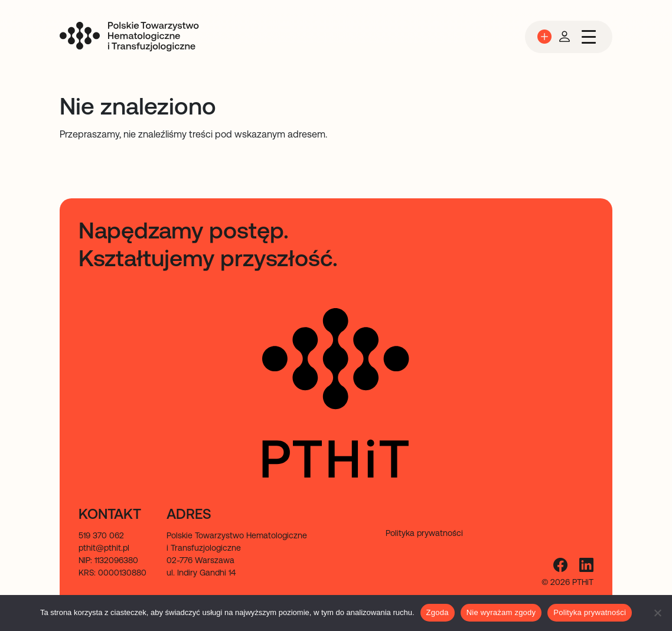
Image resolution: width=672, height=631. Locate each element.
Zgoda (438, 612)
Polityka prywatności (590, 612)
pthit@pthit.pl (104, 548)
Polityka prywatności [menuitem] (424, 533)
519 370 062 (101, 535)
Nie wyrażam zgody (501, 612)
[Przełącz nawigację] (589, 37)
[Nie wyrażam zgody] (657, 613)
